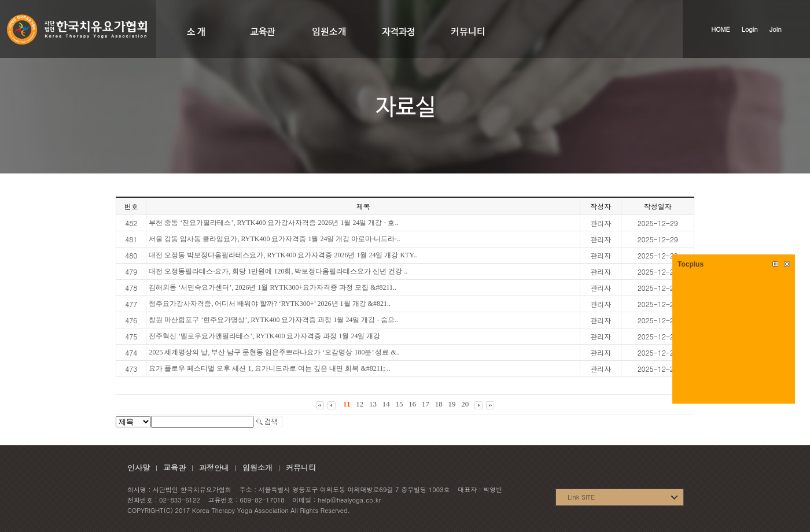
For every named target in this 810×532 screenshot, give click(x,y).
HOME (720, 29)
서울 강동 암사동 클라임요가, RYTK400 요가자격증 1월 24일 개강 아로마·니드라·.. (274, 239)
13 (373, 404)
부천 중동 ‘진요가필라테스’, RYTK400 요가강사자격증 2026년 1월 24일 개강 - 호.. (273, 223)
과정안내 (214, 468)
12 (360, 404)
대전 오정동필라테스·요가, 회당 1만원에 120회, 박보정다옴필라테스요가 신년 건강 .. (278, 271)
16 (412, 404)
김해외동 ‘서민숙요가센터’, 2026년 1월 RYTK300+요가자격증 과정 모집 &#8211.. (273, 287)
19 (452, 404)
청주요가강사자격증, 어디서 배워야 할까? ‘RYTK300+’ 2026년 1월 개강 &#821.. (270, 304)
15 (399, 404)
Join (776, 29)
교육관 (174, 468)
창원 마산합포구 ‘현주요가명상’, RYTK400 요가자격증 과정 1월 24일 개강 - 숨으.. (273, 320)
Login (750, 29)
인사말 (139, 468)
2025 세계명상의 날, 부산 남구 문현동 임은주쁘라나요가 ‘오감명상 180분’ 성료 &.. (274, 352)
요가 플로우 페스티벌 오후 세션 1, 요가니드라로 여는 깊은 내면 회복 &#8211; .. (269, 368)
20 (465, 404)
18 (439, 404)
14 (386, 404)
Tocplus (691, 264)
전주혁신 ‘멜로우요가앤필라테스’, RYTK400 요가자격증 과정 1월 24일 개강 (264, 336)
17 (426, 404)
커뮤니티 (301, 468)
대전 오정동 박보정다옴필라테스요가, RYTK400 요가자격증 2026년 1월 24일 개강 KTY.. (283, 255)
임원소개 (257, 468)
